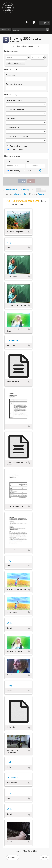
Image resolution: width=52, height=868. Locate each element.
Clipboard (27, 23)
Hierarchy (24, 190)
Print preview (10, 190)
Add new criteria (16, 63)
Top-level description (14, 84)
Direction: (33, 194)
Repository (10, 75)
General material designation (18, 136)
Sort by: (9, 194)
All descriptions (15, 150)
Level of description (14, 100)
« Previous (13, 857)
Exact (27, 171)
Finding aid (10, 118)
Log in (44, 23)
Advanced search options (26, 46)
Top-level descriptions (18, 146)
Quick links (34, 23)
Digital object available (15, 109)
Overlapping (14, 171)
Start (8, 162)
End (28, 162)
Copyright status (13, 127)
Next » (45, 857)
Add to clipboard (29, 232)
